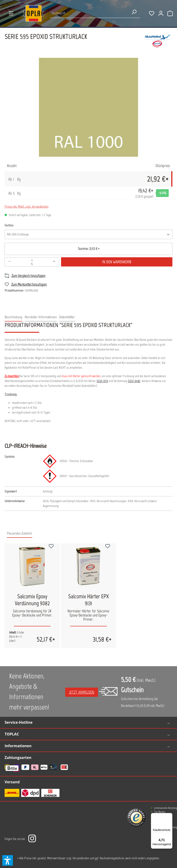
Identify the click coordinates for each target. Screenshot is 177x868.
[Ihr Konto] (161, 13)
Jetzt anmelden (82, 692)
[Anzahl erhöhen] (54, 262)
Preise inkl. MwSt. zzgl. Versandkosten (27, 207)
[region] (88, 107)
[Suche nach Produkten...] (89, 13)
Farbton (9, 225)
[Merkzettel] (152, 13)
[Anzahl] (32, 262)
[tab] (13, 317)
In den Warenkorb (117, 262)
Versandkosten (81, 858)
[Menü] (11, 13)
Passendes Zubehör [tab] (20, 533)
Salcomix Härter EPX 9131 (88, 600)
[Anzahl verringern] (10, 262)
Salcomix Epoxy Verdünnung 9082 (32, 600)
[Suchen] (134, 12)
